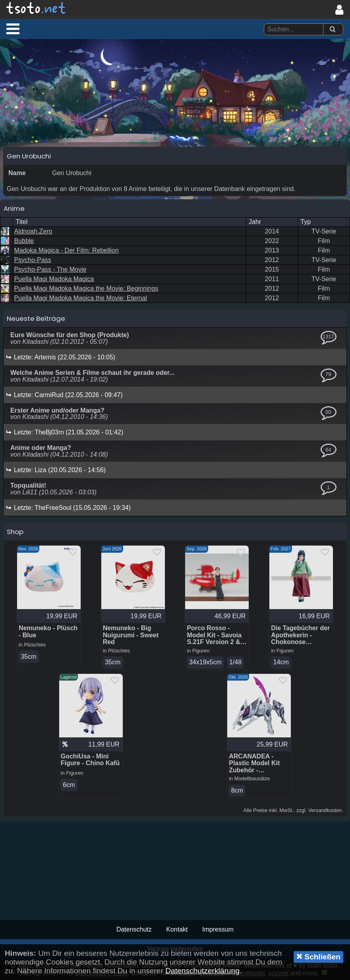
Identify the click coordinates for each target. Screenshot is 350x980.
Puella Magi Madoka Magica (54, 279)
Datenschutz (134, 929)
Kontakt (177, 929)
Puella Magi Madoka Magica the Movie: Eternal (80, 298)
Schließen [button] (318, 957)
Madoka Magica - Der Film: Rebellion (66, 250)
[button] (13, 29)
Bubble (24, 241)
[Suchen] (333, 30)
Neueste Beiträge (36, 318)
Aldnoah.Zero (33, 231)
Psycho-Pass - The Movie (50, 269)
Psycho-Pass (32, 260)
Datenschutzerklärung (202, 971)
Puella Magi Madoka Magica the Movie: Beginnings (86, 288)
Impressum (218, 929)
